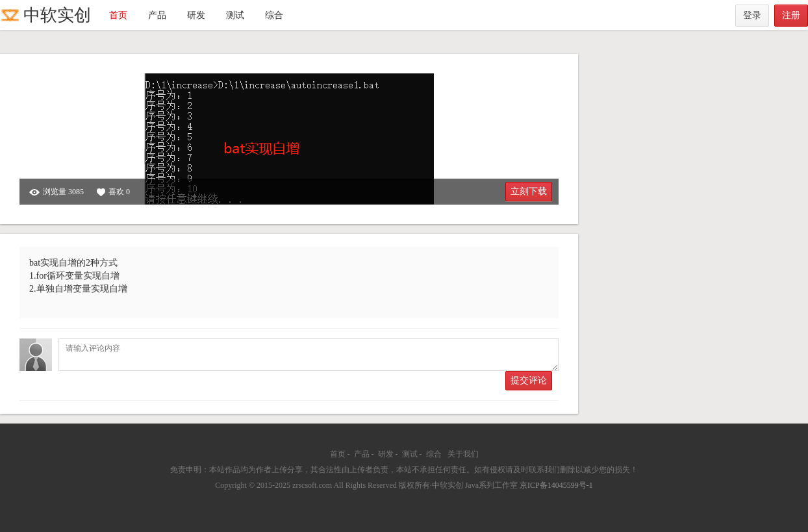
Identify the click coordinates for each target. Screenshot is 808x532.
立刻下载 (529, 191)
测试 (235, 15)
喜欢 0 (113, 192)
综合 (274, 15)
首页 (118, 15)
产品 (157, 15)
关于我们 (463, 454)
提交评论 (529, 380)
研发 (196, 15)
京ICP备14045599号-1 (556, 485)
